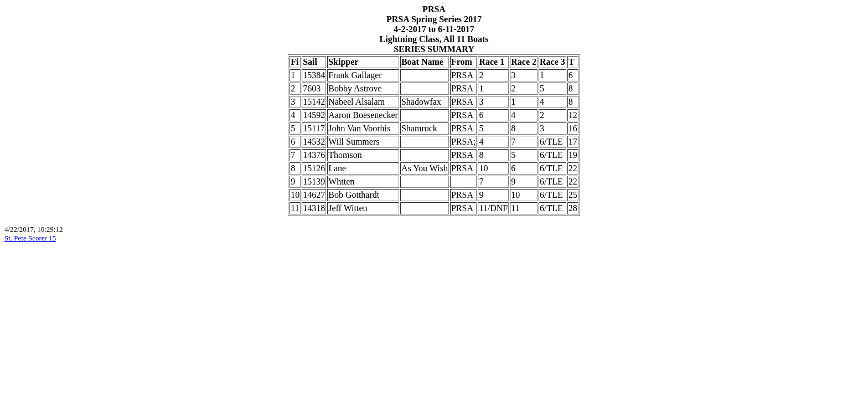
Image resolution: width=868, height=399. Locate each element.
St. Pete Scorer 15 (30, 238)
